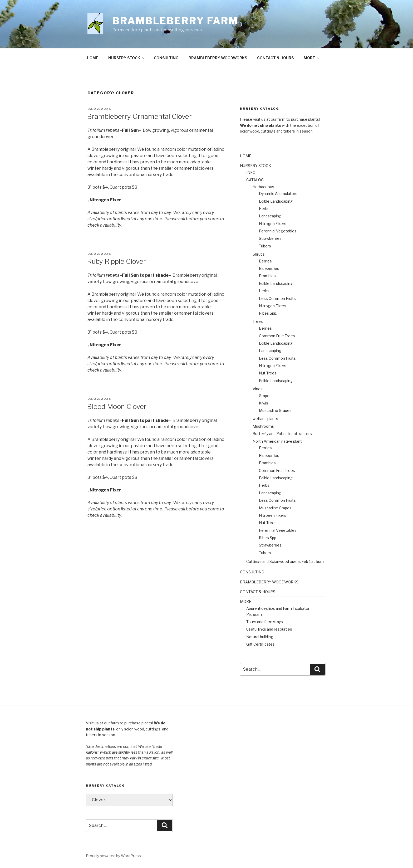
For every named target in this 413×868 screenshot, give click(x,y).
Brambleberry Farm (175, 21)
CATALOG (255, 180)
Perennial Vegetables (278, 231)
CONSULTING (166, 58)
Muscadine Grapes (275, 410)
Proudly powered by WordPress (113, 856)
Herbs (264, 209)
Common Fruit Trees (277, 336)
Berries (265, 261)
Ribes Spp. (268, 313)
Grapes (265, 396)
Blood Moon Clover (117, 406)
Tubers (265, 246)
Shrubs (259, 254)
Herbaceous (263, 187)
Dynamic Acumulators (278, 194)
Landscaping (270, 216)
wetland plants (265, 419)
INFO (251, 172)
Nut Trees (268, 373)
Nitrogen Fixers (273, 224)
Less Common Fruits (277, 298)
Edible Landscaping (276, 201)
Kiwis (264, 403)
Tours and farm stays (265, 622)
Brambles (267, 276)
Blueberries (269, 268)
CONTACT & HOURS (275, 58)
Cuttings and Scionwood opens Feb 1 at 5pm (285, 561)
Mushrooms (263, 426)
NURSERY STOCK (127, 58)
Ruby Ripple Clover (116, 261)
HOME (93, 58)
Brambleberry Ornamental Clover (139, 116)
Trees (258, 321)
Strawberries (270, 238)
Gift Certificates (260, 644)
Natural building (260, 637)
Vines (258, 389)
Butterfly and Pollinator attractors (282, 434)
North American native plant (277, 441)
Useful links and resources (269, 629)
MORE (312, 58)
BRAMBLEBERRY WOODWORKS (218, 58)
